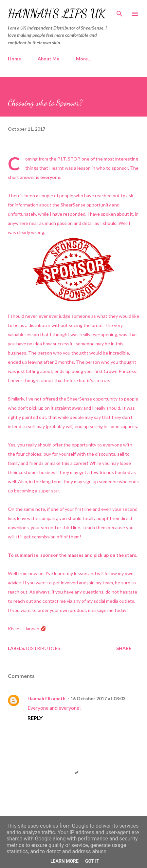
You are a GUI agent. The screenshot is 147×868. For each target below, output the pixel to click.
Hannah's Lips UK (57, 14)
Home (14, 59)
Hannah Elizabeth (46, 698)
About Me (48, 59)
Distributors (43, 648)
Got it (92, 861)
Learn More (64, 861)
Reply (35, 718)
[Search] (119, 12)
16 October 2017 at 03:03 (98, 698)
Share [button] (124, 648)
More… (84, 59)
